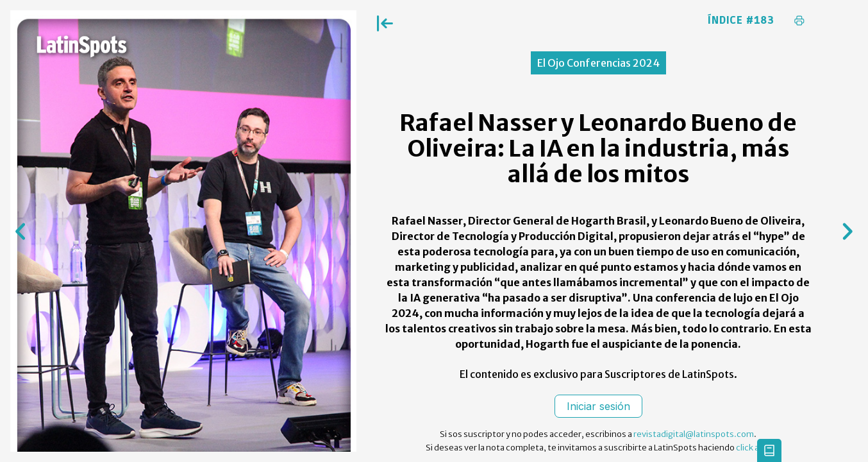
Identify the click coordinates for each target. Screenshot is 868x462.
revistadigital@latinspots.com (694, 434)
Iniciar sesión (598, 406)
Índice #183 (741, 21)
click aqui (754, 448)
